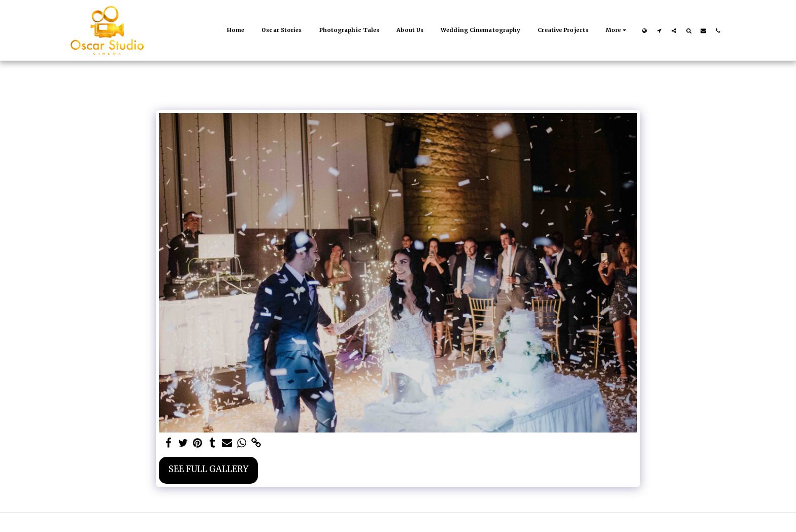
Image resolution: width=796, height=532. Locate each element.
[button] (659, 30)
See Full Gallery (208, 469)
